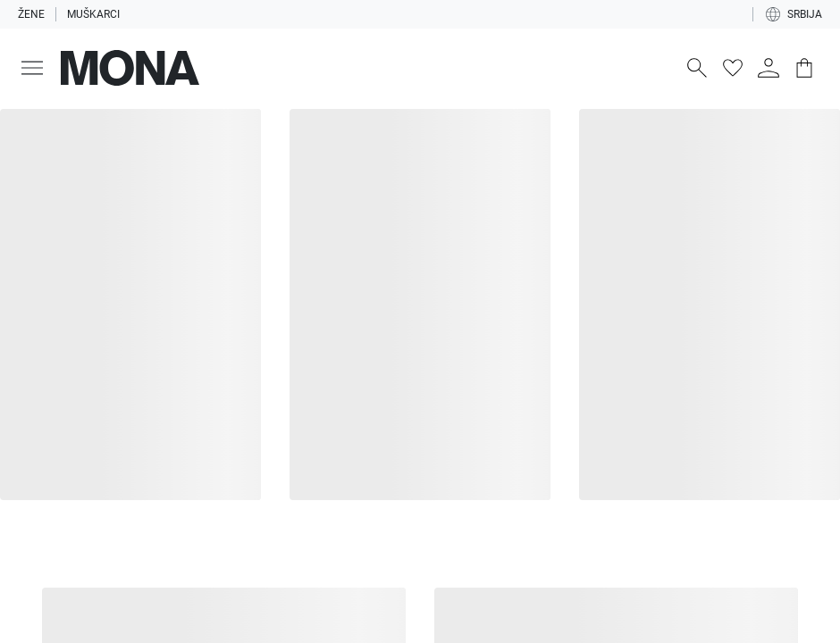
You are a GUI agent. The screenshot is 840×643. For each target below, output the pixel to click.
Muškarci (93, 14)
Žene (31, 14)
